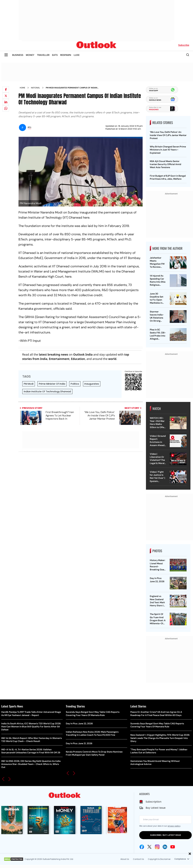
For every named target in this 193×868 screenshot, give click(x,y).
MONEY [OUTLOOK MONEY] (30, 55)
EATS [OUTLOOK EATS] (55, 55)
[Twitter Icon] (149, 847)
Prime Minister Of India (52, 384)
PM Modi (29, 384)
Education (78, 359)
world (112, 359)
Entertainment (59, 359)
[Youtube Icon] (173, 847)
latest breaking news (54, 354)
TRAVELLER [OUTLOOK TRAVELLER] (43, 55)
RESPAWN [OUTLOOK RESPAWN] (66, 55)
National (35, 88)
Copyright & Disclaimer (159, 859)
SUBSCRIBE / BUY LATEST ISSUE (166, 835)
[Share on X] (6, 96)
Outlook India (83, 354)
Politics (75, 384)
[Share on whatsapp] (6, 108)
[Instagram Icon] (157, 847)
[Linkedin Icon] (165, 847)
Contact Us (138, 859)
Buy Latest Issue (156, 808)
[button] (3, 779)
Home (22, 88)
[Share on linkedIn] (6, 102)
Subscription (154, 802)
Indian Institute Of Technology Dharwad (47, 391)
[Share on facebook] (6, 89)
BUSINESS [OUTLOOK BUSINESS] (18, 55)
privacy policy (174, 826)
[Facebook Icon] (142, 847)
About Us (124, 859)
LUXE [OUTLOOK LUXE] (77, 55)
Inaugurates (92, 384)
